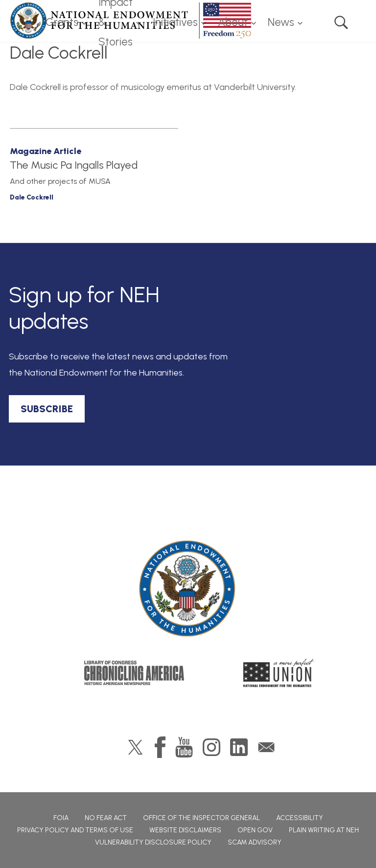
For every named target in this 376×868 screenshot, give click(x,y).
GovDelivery (266, 747)
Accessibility (300, 818)
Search (341, 22)
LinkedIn (239, 747)
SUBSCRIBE (47, 409)
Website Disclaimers (185, 830)
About (233, 22)
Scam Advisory (255, 842)
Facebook (160, 747)
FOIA (61, 818)
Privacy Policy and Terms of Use (75, 830)
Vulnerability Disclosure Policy (153, 842)
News (281, 22)
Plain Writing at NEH (324, 830)
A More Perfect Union (279, 673)
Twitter (135, 747)
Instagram (211, 747)
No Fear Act (106, 818)
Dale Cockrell (32, 197)
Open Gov (255, 830)
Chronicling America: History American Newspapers (134, 673)
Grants (62, 22)
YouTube (184, 747)
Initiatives (175, 22)
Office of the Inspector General (201, 818)
